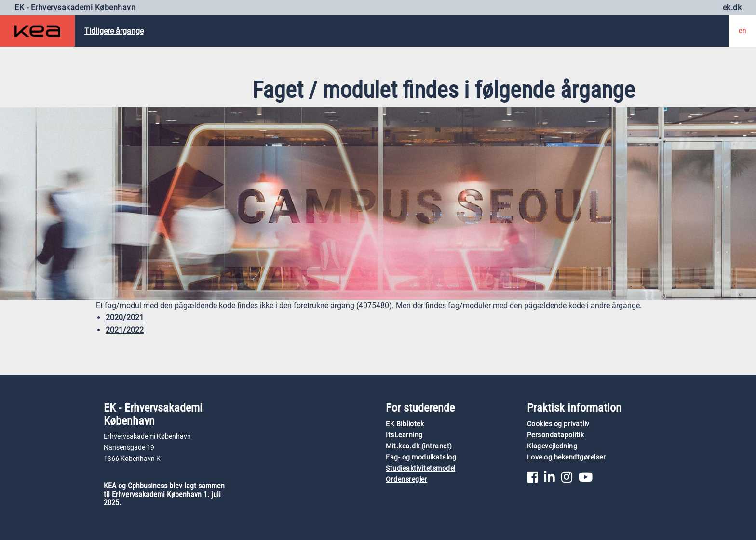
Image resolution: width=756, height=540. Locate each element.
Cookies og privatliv (558, 424)
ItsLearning (404, 435)
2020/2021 (125, 317)
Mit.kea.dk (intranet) (419, 446)
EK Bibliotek (405, 424)
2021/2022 (125, 330)
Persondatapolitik (556, 435)
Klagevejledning (552, 446)
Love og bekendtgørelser (567, 457)
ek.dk (732, 7)
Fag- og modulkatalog (421, 457)
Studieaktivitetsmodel (421, 468)
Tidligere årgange (114, 31)
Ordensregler (406, 479)
